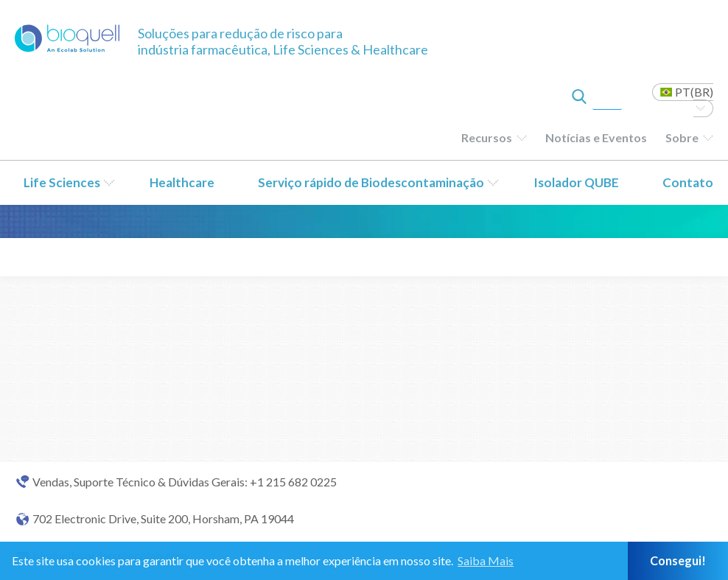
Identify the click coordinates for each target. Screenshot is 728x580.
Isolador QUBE (576, 182)
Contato (688, 182)
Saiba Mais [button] (486, 560)
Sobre (682, 137)
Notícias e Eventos (596, 137)
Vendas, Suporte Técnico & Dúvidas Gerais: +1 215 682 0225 (185, 482)
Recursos (487, 137)
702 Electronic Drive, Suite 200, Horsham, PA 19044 (163, 519)
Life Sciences (62, 182)
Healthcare (182, 182)
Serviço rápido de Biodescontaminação (371, 182)
